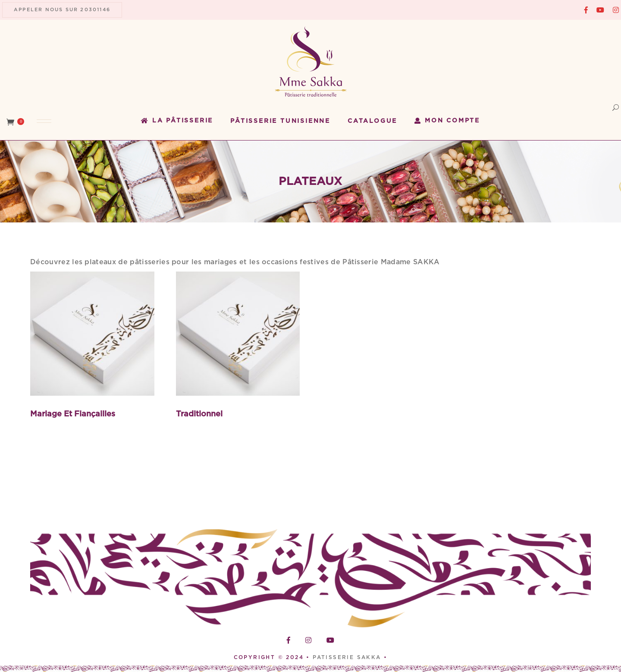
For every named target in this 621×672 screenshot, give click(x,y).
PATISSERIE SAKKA (348, 657)
